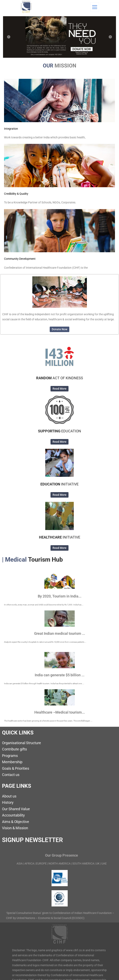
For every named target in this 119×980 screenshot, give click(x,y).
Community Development (20, 259)
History (8, 802)
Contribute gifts (14, 749)
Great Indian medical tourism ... (60, 633)
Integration (11, 129)
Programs (10, 756)
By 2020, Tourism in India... (60, 596)
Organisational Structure (22, 743)
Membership (12, 762)
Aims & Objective (16, 822)
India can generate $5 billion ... (60, 675)
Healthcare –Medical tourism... (60, 712)
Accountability (13, 815)
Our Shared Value (16, 809)
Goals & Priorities (16, 768)
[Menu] (95, 7)
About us (9, 796)
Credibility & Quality (16, 194)
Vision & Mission (15, 828)
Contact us (11, 775)
